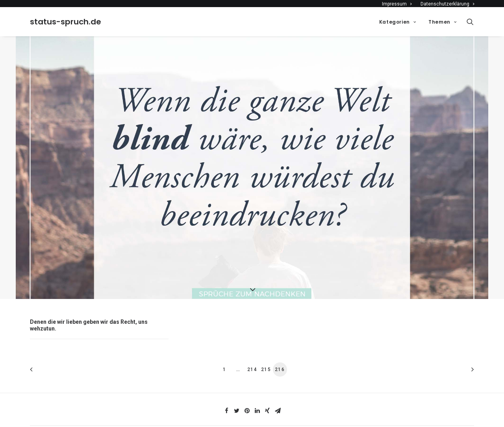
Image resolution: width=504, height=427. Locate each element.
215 (266, 367)
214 (252, 367)
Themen (442, 22)
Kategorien (397, 22)
